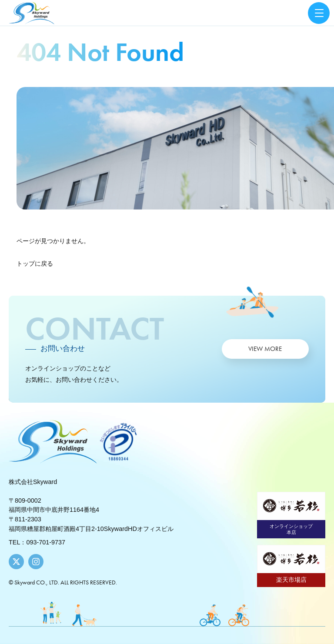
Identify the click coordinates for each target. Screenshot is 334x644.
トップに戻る (35, 264)
